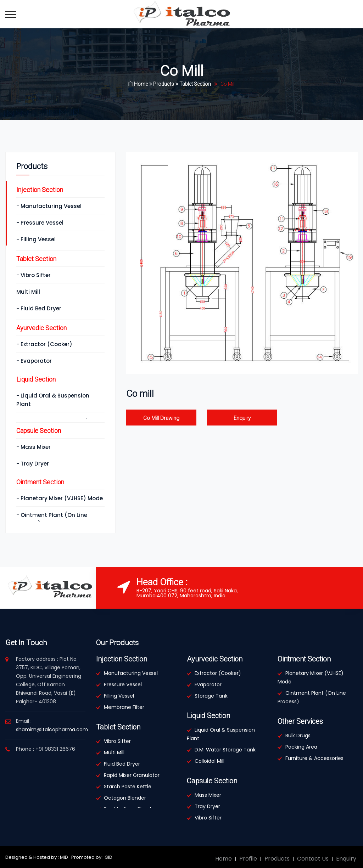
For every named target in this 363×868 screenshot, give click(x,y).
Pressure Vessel (123, 684)
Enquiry (242, 418)
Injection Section (40, 190)
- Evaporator (34, 361)
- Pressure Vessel (40, 223)
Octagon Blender (125, 798)
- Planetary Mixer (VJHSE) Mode (60, 498)
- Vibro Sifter (33, 275)
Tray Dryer (207, 806)
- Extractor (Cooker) (44, 344)
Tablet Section (193, 84)
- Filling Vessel (36, 239)
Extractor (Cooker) (218, 673)
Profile (248, 859)
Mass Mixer (208, 795)
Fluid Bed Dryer (122, 764)
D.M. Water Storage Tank (225, 750)
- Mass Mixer (33, 447)
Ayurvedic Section (41, 328)
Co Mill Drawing (161, 418)
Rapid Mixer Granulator (132, 775)
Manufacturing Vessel (131, 673)
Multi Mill (28, 292)
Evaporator (208, 684)
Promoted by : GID (91, 857)
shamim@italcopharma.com (52, 729)
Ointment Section (40, 482)
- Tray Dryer (33, 464)
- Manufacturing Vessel (49, 206)
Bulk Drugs (298, 735)
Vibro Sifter (117, 741)
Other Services (300, 721)
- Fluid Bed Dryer (39, 308)
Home (138, 84)
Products (162, 84)
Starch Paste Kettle (128, 787)
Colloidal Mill (210, 761)
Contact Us (313, 859)
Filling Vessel (119, 696)
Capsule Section (39, 431)
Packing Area (301, 747)
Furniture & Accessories (314, 758)
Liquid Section (36, 379)
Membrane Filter (124, 707)
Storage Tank (211, 696)
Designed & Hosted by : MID (37, 857)
